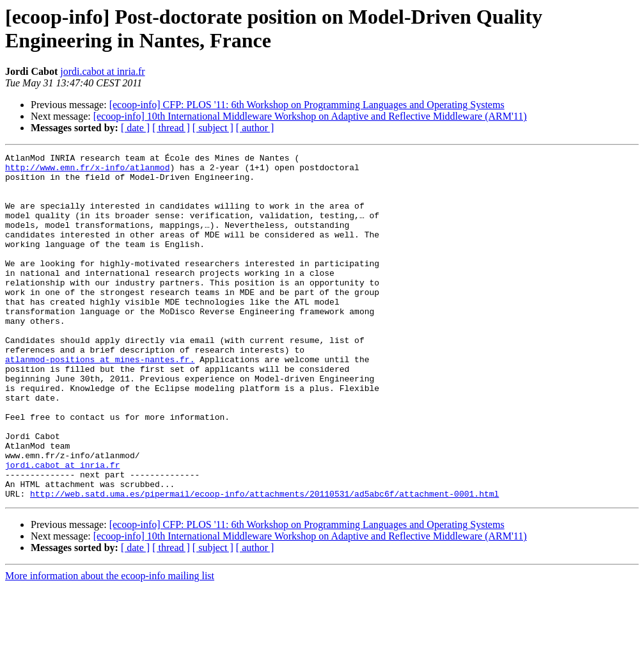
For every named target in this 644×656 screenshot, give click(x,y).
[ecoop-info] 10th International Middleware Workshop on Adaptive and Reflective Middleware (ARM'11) (310, 116)
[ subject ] (213, 128)
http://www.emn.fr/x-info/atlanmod (87, 171)
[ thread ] (171, 128)
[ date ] (135, 128)
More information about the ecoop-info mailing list (110, 645)
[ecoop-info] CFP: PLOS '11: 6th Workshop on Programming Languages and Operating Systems (307, 105)
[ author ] (255, 128)
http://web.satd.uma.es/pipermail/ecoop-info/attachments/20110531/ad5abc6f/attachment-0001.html (264, 563)
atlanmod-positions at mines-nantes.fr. (100, 401)
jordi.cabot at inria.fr (102, 71)
